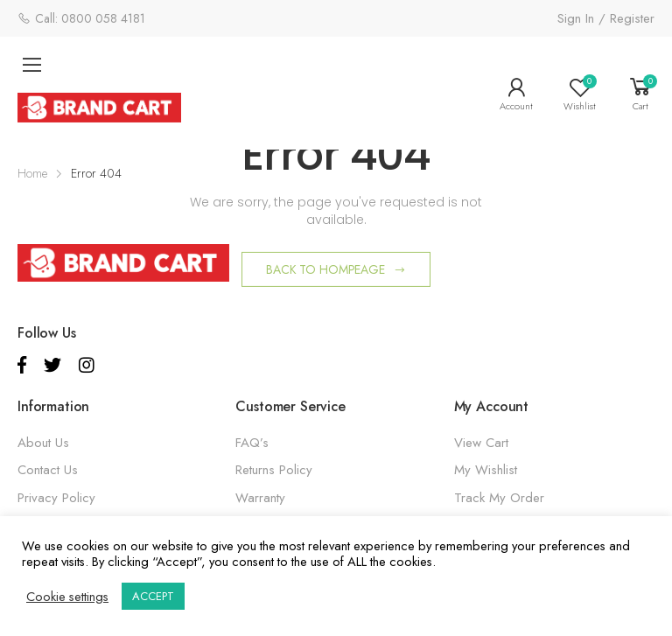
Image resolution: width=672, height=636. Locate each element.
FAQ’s (252, 443)
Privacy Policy (56, 498)
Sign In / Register (606, 18)
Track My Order (499, 498)
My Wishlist (486, 470)
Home (32, 173)
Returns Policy (274, 470)
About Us (43, 443)
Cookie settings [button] (67, 597)
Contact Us (48, 470)
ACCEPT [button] (153, 596)
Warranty (260, 498)
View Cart (481, 443)
